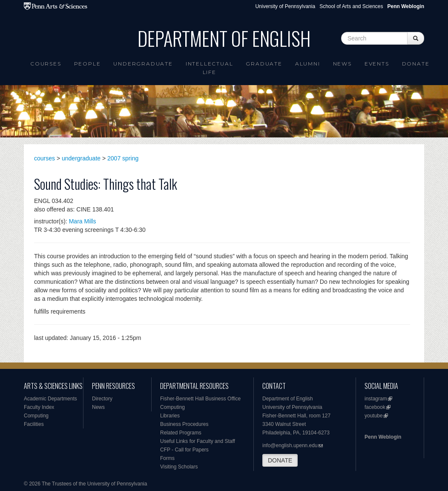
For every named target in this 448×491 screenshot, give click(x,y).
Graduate (264, 64)
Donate (416, 64)
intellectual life (210, 68)
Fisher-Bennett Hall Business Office (200, 399)
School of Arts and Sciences (351, 6)
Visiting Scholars (179, 467)
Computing (36, 416)
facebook (375, 407)
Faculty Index (39, 407)
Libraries (170, 416)
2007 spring (123, 158)
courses (45, 158)
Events (377, 64)
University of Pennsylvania (285, 6)
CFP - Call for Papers (184, 450)
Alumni (308, 64)
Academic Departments (50, 399)
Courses (46, 64)
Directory (102, 399)
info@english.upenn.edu (290, 445)
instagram (376, 399)
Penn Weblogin (383, 437)
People (88, 64)
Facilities (34, 424)
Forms (167, 458)
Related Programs (181, 433)
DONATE (280, 460)
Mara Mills (83, 221)
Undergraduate (143, 64)
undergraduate (81, 158)
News (342, 64)
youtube (374, 416)
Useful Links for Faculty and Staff (198, 441)
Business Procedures (184, 424)
